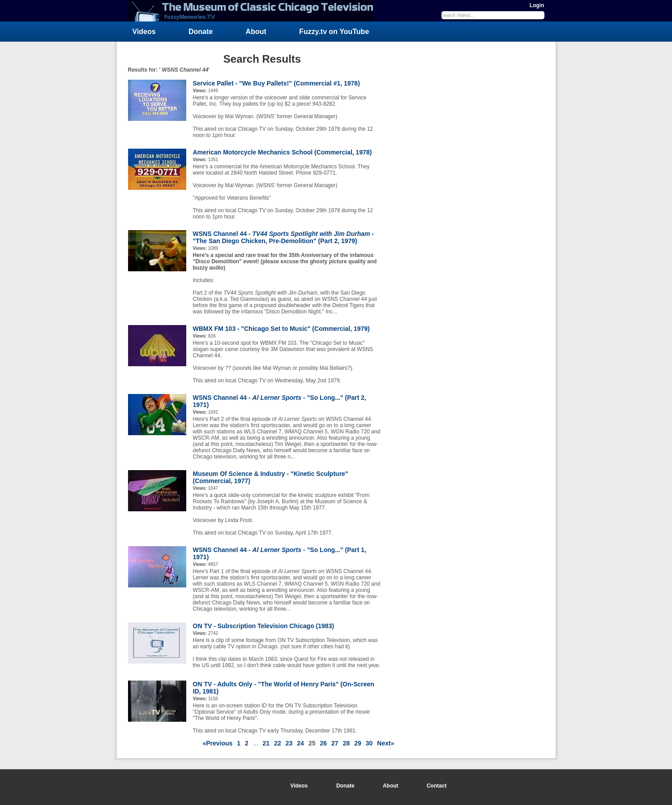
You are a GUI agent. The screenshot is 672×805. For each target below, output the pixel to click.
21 (266, 743)
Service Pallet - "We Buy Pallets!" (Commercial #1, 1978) (276, 83)
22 (278, 743)
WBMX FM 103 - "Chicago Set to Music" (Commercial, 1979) (281, 329)
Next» (385, 743)
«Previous (217, 743)
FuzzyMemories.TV (254, 11)
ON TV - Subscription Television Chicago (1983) (264, 626)
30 (369, 743)
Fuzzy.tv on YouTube (334, 32)
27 (335, 743)
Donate (201, 32)
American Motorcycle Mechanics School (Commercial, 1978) (282, 152)
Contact (437, 786)
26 (323, 743)
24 (300, 743)
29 (358, 743)
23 (289, 743)
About (256, 32)
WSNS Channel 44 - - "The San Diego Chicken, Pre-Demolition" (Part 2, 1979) (284, 237)
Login (537, 5)
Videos (144, 32)
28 (347, 743)
